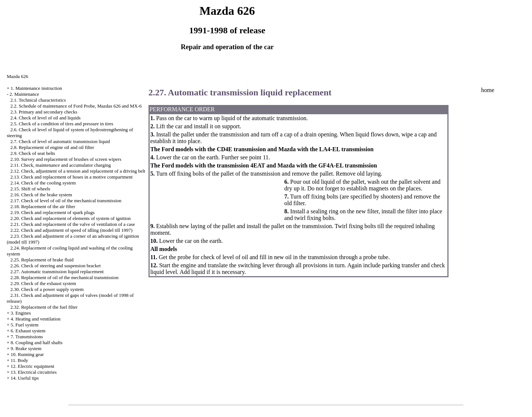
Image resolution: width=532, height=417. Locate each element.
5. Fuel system (25, 325)
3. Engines (21, 313)
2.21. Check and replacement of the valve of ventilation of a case (73, 224)
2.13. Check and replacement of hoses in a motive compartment (71, 177)
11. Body (19, 360)
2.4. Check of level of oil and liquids (45, 118)
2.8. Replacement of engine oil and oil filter (52, 147)
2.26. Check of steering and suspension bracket (56, 266)
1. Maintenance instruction (36, 88)
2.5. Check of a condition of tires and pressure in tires (62, 124)
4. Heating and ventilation (36, 319)
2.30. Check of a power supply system (47, 289)
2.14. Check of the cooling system (43, 183)
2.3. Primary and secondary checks (44, 112)
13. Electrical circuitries (34, 372)
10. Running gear (27, 354)
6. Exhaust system (28, 331)
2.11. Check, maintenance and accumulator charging (61, 165)
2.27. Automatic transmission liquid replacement (57, 272)
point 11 (259, 157)
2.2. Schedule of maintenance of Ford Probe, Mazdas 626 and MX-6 (76, 106)
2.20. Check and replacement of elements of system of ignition (71, 218)
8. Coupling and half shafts (37, 343)
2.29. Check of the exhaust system (43, 283)
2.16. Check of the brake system (41, 195)
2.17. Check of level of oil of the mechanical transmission (66, 201)
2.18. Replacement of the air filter (43, 206)
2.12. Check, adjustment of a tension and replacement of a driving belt (78, 171)
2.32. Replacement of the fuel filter (44, 307)
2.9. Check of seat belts (33, 153)
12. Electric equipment (33, 366)
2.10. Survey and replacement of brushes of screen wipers (66, 159)
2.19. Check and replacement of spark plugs (52, 212)
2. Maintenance (24, 94)
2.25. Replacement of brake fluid (42, 260)
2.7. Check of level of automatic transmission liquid (60, 141)
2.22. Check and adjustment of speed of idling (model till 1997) (71, 230)
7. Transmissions (27, 337)
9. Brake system (26, 348)
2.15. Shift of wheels (30, 189)
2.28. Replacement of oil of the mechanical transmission (64, 277)
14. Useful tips (25, 378)
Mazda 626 (17, 76)
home (488, 90)
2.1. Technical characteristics (38, 100)
